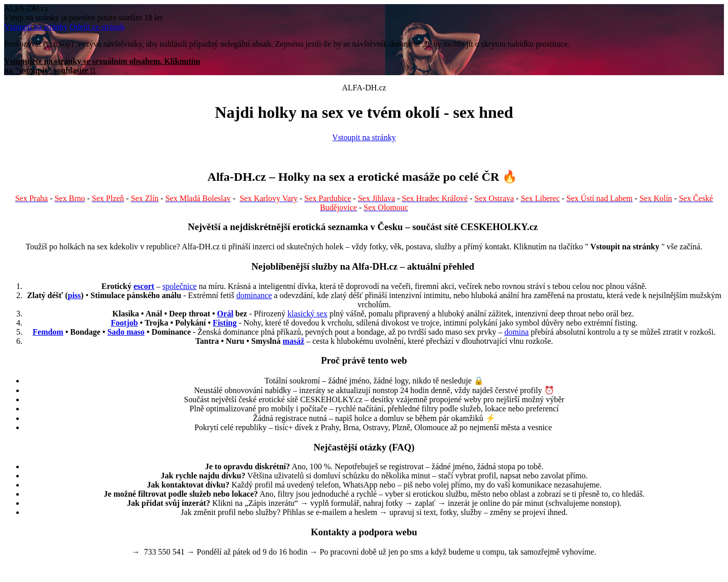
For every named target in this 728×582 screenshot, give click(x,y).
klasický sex (307, 314)
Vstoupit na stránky (36, 27)
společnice (180, 286)
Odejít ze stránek (97, 27)
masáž (294, 341)
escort (144, 286)
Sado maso (126, 332)
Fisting (225, 323)
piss (75, 295)
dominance (254, 295)
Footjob (124, 323)
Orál (225, 314)
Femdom (48, 332)
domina (516, 332)
